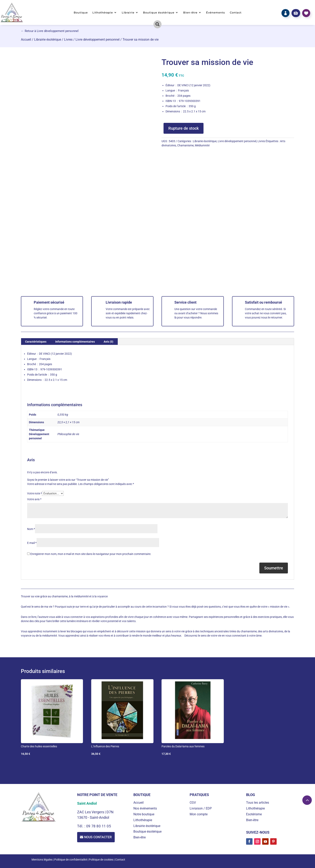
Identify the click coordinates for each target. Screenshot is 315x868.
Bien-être (190, 13)
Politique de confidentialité (71, 860)
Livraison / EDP (201, 808)
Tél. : (82, 826)
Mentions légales (42, 860)
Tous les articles (258, 803)
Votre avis (34, 499)
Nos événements (145, 808)
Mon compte (199, 814)
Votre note (35, 493)
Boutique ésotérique (159, 13)
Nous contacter (98, 837)
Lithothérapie (103, 13)
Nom (31, 529)
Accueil (26, 40)
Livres (68, 40)
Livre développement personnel (98, 40)
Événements (216, 13)
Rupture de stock (184, 128)
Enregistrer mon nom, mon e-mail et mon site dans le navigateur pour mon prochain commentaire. (91, 554)
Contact (236, 13)
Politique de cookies (101, 860)
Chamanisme (185, 145)
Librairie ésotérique (48, 40)
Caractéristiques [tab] (36, 342)
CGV (193, 803)
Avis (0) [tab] (108, 342)
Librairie (128, 13)
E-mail (32, 543)
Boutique (81, 13)
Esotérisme (254, 814)
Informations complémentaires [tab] (75, 342)
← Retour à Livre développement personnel (50, 31)
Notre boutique (144, 814)
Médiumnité (202, 145)
